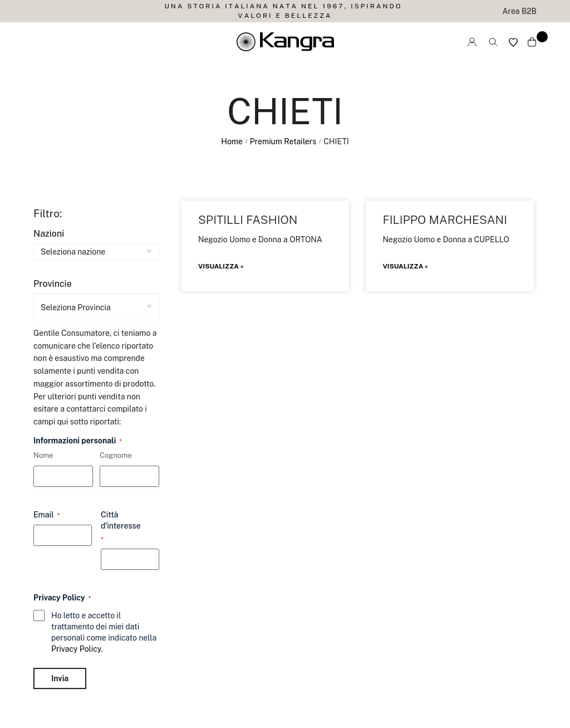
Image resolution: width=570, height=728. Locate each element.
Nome (43, 455)
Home (232, 141)
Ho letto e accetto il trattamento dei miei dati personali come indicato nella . (104, 632)
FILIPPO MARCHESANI (445, 220)
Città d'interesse (121, 527)
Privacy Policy (76, 649)
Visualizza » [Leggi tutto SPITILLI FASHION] (221, 266)
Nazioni (49, 234)
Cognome (116, 455)
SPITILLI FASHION (248, 220)
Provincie (53, 284)
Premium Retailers (283, 141)
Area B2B (520, 11)
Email (47, 515)
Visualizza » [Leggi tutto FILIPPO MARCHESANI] (405, 266)
